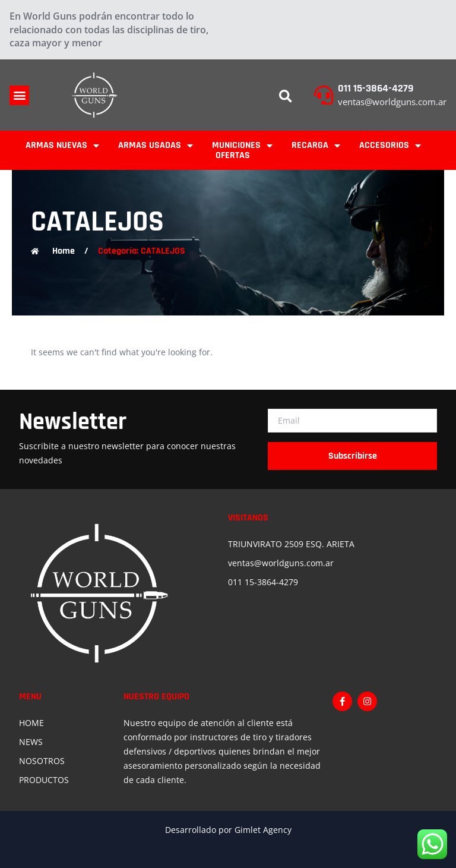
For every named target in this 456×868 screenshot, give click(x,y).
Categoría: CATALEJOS (142, 251)
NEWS (31, 742)
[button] (19, 95)
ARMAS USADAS (156, 145)
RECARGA (316, 145)
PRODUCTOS (44, 780)
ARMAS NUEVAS (62, 145)
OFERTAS (233, 155)
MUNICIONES (242, 145)
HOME (31, 723)
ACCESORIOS (390, 145)
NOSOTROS (42, 761)
